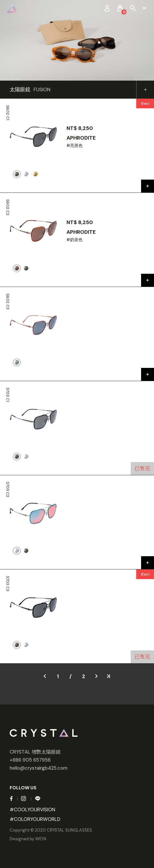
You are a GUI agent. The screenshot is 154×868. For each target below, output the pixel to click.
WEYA (41, 839)
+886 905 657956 (30, 760)
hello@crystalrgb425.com (39, 768)
